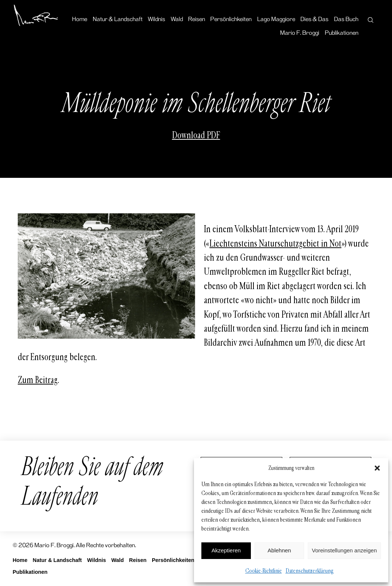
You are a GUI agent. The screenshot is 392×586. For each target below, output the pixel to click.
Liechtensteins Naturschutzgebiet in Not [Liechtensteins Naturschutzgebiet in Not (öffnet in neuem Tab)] (275, 244)
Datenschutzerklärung (310, 571)
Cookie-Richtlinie (264, 571)
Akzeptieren (226, 550)
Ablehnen (279, 550)
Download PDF (196, 135)
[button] (377, 468)
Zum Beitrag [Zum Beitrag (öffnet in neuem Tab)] (38, 380)
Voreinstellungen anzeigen (344, 550)
